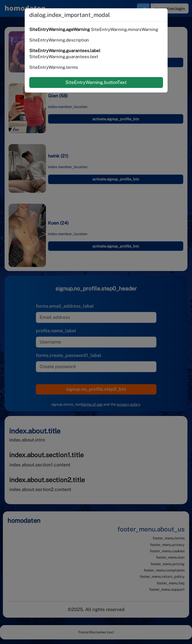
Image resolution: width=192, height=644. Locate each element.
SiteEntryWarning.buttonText (96, 82)
